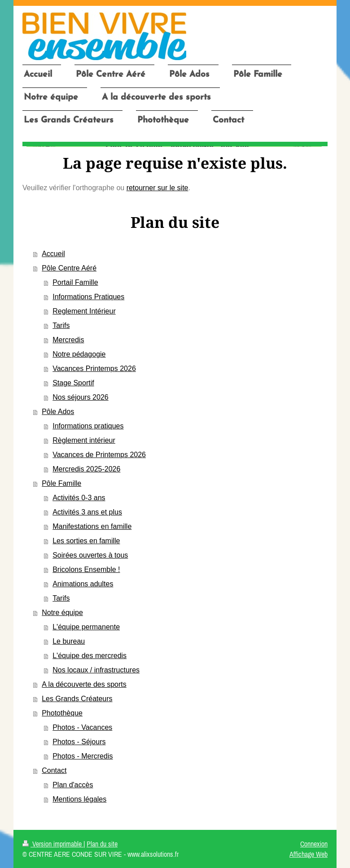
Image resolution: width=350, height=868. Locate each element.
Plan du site (102, 844)
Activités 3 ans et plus (87, 512)
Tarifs (61, 325)
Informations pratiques (88, 426)
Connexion (314, 844)
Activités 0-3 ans (79, 498)
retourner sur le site (157, 188)
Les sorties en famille (86, 541)
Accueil (53, 254)
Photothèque (62, 713)
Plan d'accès (73, 785)
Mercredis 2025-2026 (86, 469)
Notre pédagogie (79, 354)
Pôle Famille (61, 483)
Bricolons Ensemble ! (86, 569)
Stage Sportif (73, 383)
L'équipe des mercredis (90, 656)
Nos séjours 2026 (81, 397)
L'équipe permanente (86, 627)
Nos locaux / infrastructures (96, 670)
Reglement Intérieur (84, 311)
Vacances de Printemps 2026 (99, 455)
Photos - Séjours (79, 742)
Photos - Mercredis (83, 756)
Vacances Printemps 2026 (94, 369)
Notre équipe (62, 613)
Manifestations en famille (92, 526)
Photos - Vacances (82, 727)
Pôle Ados (58, 412)
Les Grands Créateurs (77, 699)
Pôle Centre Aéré (69, 268)
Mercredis (68, 340)
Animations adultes (83, 584)
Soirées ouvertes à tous (90, 555)
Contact (54, 770)
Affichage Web (308, 854)
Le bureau (69, 641)
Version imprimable (53, 844)
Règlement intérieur (84, 440)
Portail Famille (75, 282)
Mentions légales (79, 799)
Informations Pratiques (88, 297)
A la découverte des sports (84, 684)
